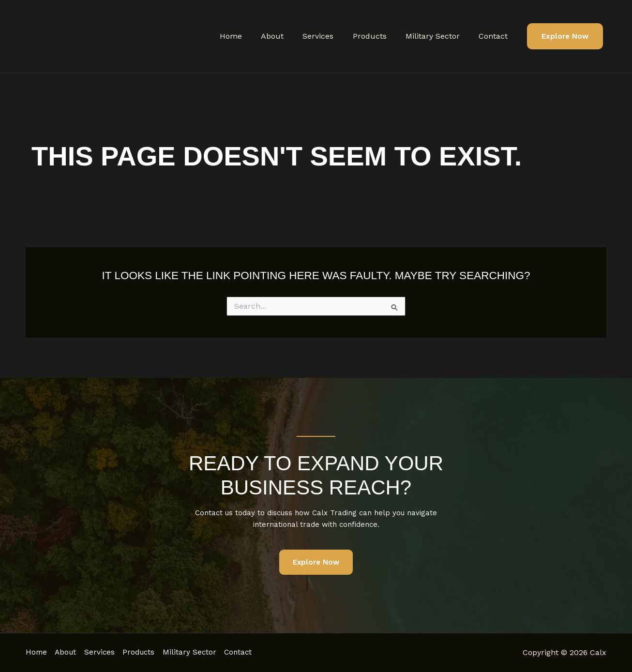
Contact (495, 36)
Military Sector (438, 36)
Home (250, 36)
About (288, 36)
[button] (565, 37)
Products (378, 36)
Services (331, 36)
